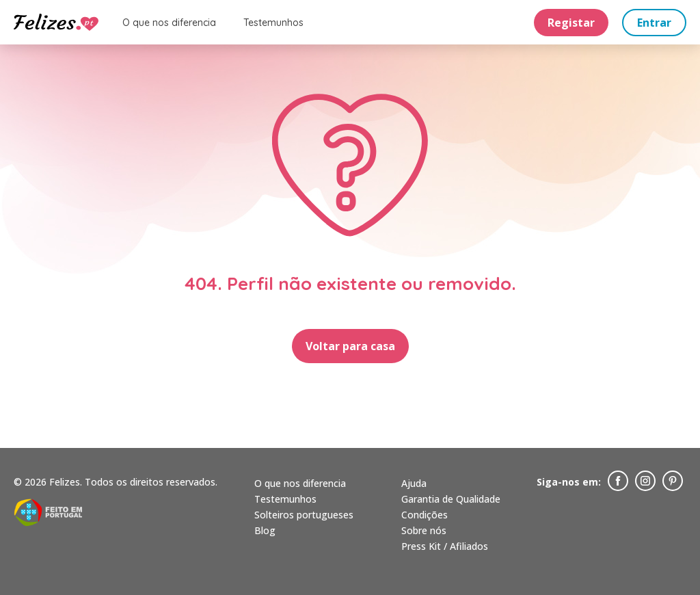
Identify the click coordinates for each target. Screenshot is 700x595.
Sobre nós (424, 530)
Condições (425, 515)
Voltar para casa (350, 346)
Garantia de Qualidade (451, 499)
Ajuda (414, 483)
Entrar (654, 23)
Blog (265, 530)
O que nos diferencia (169, 23)
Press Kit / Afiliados (445, 546)
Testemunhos (273, 23)
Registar (571, 23)
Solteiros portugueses (304, 515)
